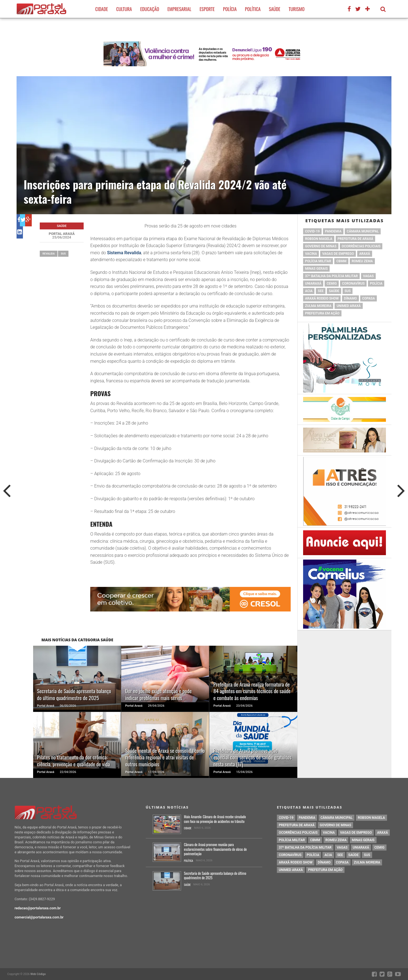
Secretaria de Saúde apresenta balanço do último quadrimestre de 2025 (215, 876)
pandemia (333, 231)
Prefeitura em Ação (322, 313)
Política (253, 9)
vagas (368, 276)
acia (309, 291)
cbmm (341, 261)
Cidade (102, 9)
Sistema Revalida (124, 253)
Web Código (38, 974)
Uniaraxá (313, 284)
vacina (311, 254)
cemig (332, 284)
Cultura (124, 9)
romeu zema (362, 261)
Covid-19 (312, 231)
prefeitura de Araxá (355, 239)
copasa (369, 298)
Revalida (49, 254)
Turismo (296, 9)
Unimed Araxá (349, 306)
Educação (150, 9)
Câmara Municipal (363, 231)
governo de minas (321, 246)
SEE (321, 291)
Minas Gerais (316, 269)
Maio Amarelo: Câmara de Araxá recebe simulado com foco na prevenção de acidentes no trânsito (215, 819)
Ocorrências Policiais (361, 246)
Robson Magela (319, 239)
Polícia (230, 9)
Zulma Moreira (318, 306)
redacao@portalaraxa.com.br (38, 908)
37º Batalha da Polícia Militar (331, 276)
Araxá (365, 254)
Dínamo (350, 298)
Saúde (275, 9)
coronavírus (353, 284)
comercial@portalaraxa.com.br (39, 917)
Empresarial (179, 9)
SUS (63, 254)
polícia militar (318, 261)
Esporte (207, 9)
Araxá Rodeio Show (322, 298)
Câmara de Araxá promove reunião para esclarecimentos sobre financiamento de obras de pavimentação (215, 849)
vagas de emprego (338, 254)
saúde (334, 291)
